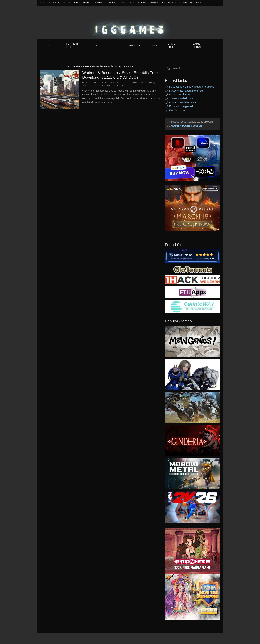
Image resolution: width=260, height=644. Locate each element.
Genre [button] (100, 45)
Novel (201, 3)
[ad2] (191, 551)
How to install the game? (183, 102)
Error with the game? (181, 106)
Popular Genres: (53, 3)
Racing (112, 3)
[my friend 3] (192, 279)
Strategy (169, 3)
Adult (87, 3)
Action (74, 3)
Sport (154, 3)
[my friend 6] (192, 292)
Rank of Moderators (181, 95)
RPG (123, 3)
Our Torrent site (178, 110)
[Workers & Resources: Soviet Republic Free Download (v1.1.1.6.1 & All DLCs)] (59, 89)
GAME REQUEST (199, 45)
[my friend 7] (192, 306)
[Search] (192, 68)
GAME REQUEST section (186, 126)
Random (135, 45)
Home (52, 45)
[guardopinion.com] (192, 256)
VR (211, 3)
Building (123, 83)
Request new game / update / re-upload (192, 87)
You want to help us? (181, 98)
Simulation (138, 3)
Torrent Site (72, 45)
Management (139, 83)
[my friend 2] (192, 269)
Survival (186, 3)
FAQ (154, 45)
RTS (152, 83)
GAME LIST (172, 45)
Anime (99, 3)
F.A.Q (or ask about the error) (186, 91)
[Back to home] (130, 22)
